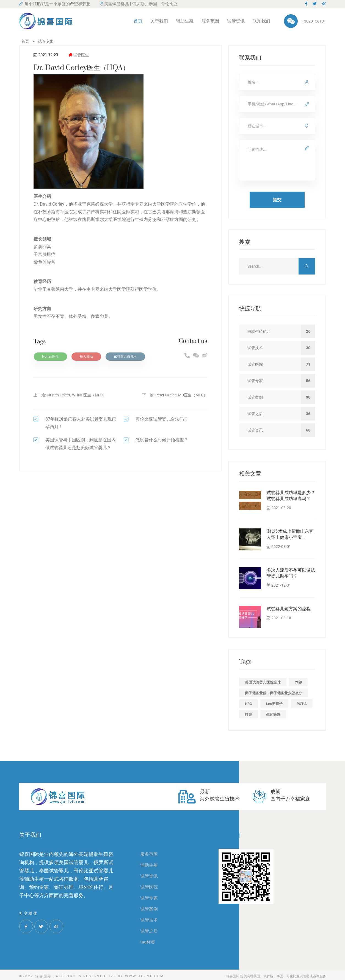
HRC (249, 704)
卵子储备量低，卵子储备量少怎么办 (274, 693)
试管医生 (81, 55)
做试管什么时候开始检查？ (162, 440)
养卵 (298, 682)
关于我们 (159, 21)
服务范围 (210, 21)
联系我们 (261, 21)
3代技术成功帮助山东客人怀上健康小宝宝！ (290, 534)
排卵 (249, 714)
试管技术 (149, 920)
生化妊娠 (273, 714)
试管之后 (149, 931)
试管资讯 (236, 21)
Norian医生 (50, 357)
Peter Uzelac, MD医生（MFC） (181, 395)
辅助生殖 (185, 21)
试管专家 (149, 898)
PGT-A (302, 704)
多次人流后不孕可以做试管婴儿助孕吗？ (291, 573)
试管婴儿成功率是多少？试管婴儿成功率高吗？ (291, 496)
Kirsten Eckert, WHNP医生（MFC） (77, 395)
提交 (277, 200)
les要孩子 (274, 704)
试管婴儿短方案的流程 (289, 609)
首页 (138, 21)
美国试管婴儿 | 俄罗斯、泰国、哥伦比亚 (139, 4)
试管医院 (149, 887)
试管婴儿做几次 (125, 357)
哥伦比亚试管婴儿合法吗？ (162, 419)
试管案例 (149, 909)
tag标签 (148, 942)
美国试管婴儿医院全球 (263, 682)
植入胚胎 (86, 357)
